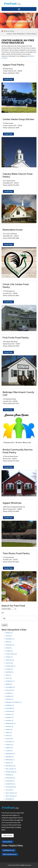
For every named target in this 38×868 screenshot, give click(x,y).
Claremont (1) (10, 660)
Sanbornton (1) (10, 784)
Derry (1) (8, 675)
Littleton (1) (9, 748)
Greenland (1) (10, 711)
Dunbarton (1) (10, 681)
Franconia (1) (10, 690)
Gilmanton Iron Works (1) (13, 702)
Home (9, 34)
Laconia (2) (9, 739)
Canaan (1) (9, 651)
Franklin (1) (9, 693)
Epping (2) (9, 684)
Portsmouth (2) (10, 778)
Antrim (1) (9, 636)
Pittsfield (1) (9, 775)
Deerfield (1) (9, 672)
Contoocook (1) (10, 666)
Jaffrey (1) (9, 733)
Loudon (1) (9, 751)
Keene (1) (9, 736)
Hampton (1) (10, 717)
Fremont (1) (9, 699)
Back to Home (8, 31)
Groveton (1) (10, 714)
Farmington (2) (10, 687)
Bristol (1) (9, 648)
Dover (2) (9, 678)
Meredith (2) (9, 757)
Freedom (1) (9, 696)
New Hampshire (19, 34)
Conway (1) (9, 669)
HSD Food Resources (10, 854)
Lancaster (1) (10, 742)
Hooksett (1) (9, 726)
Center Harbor (31, 34)
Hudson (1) (9, 729)
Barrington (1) (10, 639)
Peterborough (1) (11, 772)
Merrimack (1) (10, 760)
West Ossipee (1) (11, 796)
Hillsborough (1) (11, 723)
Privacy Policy (7, 842)
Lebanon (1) (9, 745)
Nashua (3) (9, 763)
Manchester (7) (10, 754)
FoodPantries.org (9, 850)
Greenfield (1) (10, 708)
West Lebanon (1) (11, 793)
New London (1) (11, 769)
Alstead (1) (9, 633)
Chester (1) (9, 657)
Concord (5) (9, 663)
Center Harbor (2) (11, 654)
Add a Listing (8, 835)
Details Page (8, 79)
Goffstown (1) (10, 705)
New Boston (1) (10, 766)
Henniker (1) (9, 720)
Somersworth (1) (11, 787)
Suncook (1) (9, 790)
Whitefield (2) (10, 799)
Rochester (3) (10, 781)
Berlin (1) (8, 642)
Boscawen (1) (10, 645)
